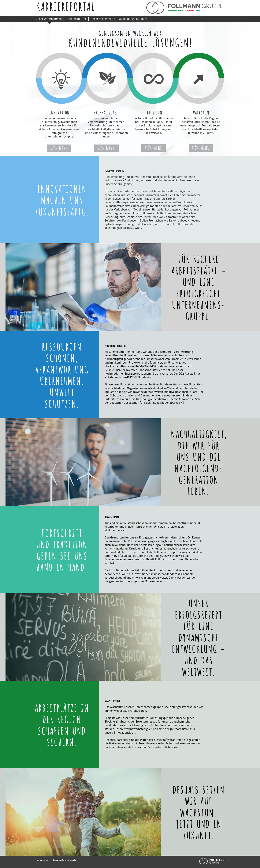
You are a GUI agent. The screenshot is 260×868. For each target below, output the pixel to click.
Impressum (42, 860)
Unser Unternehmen (49, 19)
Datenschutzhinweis (65, 860)
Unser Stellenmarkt (103, 19)
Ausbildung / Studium (133, 19)
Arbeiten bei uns (76, 19)
